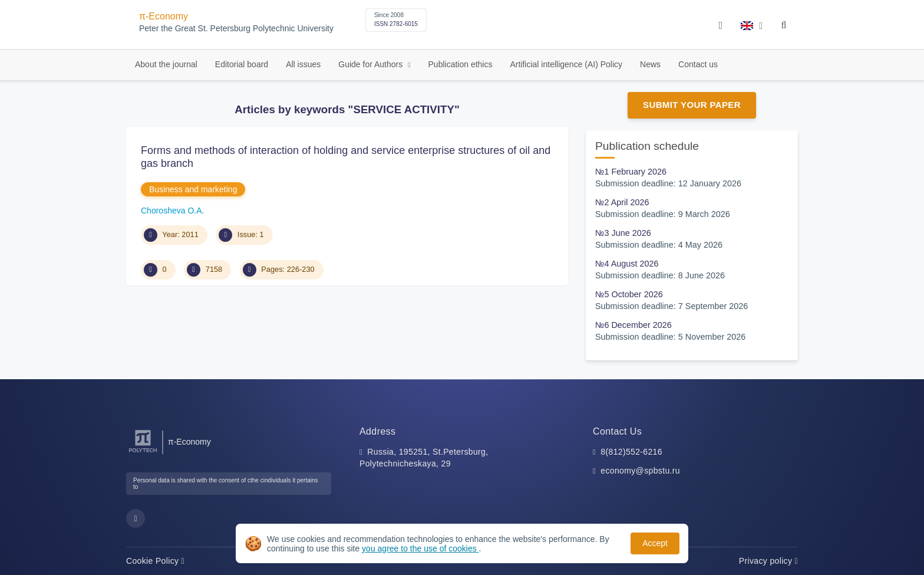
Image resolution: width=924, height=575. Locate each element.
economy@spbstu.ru (640, 471)
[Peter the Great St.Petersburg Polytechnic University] (143, 453)
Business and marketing (193, 189)
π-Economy (164, 16)
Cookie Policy (155, 561)
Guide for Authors (372, 64)
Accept (655, 543)
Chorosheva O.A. (172, 211)
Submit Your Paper (692, 105)
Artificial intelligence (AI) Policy (566, 64)
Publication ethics (461, 64)
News (650, 64)
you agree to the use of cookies (420, 548)
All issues (303, 64)
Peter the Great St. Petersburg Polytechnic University (236, 29)
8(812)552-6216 (631, 452)
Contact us (698, 64)
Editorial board (242, 64)
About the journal (166, 64)
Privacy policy (768, 561)
